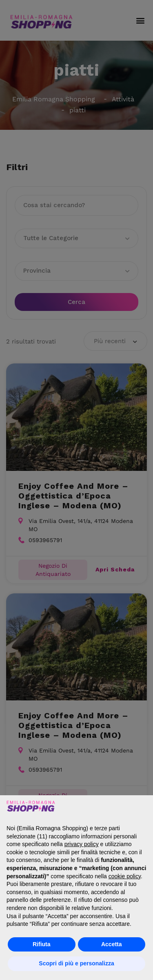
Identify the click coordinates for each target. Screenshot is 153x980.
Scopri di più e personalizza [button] (76, 963)
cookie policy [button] (125, 876)
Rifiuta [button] (42, 944)
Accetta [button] (112, 944)
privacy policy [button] (82, 844)
